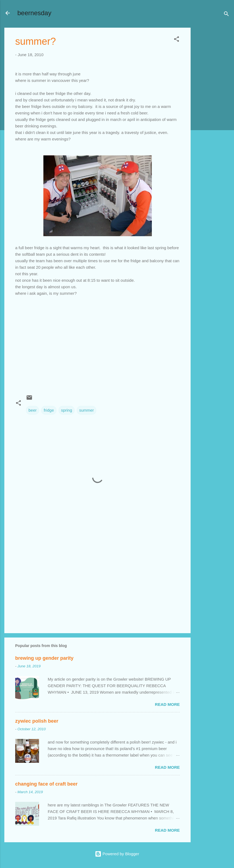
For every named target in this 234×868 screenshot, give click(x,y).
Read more (167, 704)
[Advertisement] (212, 109)
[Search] (226, 15)
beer (33, 410)
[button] (177, 40)
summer (86, 410)
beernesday (34, 13)
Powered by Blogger (117, 854)
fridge (49, 410)
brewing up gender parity (44, 658)
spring (67, 410)
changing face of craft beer (46, 784)
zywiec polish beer (37, 721)
